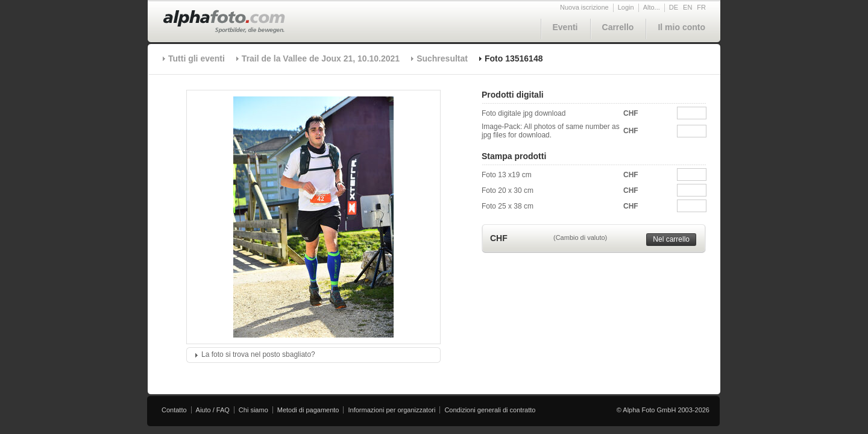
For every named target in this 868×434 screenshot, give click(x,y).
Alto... (652, 7)
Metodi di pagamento (308, 410)
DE (674, 7)
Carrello (618, 27)
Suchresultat (442, 58)
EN (687, 7)
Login (626, 7)
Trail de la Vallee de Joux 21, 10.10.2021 (321, 58)
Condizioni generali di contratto (490, 410)
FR (701, 7)
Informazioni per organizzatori (392, 410)
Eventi (565, 27)
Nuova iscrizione (584, 7)
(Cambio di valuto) (580, 237)
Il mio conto (681, 27)
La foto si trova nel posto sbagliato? (258, 354)
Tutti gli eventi (197, 58)
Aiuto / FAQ (213, 410)
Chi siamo (253, 410)
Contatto (174, 410)
